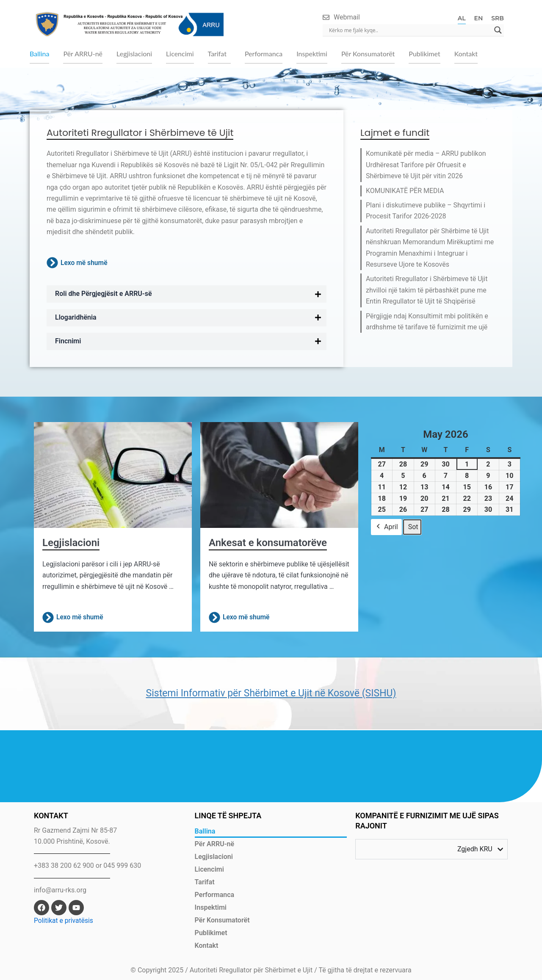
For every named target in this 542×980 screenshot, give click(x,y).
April (386, 528)
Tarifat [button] (217, 54)
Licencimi (180, 54)
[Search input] (409, 30)
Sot (413, 528)
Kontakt (466, 54)
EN (479, 18)
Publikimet (424, 54)
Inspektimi (312, 54)
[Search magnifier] (498, 30)
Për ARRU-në (83, 54)
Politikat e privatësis (64, 921)
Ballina (39, 54)
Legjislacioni (134, 54)
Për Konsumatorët (368, 54)
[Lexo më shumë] (52, 264)
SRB (498, 18)
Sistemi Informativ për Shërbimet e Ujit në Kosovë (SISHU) (271, 694)
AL (462, 18)
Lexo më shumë (84, 264)
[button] (219, 54)
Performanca (264, 54)
